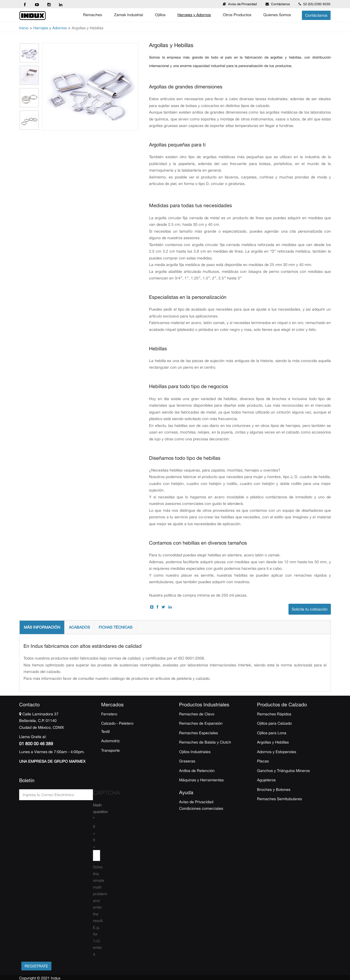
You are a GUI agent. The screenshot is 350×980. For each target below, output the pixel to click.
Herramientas (212, 780)
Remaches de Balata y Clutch (205, 742)
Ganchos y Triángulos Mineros (283, 771)
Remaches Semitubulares (279, 799)
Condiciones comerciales (201, 808)
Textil (105, 732)
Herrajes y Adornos (194, 15)
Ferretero (109, 714)
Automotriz (110, 741)
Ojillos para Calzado (274, 723)
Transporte (110, 750)
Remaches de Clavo (197, 714)
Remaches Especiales (199, 733)
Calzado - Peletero (117, 723)
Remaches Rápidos (274, 714)
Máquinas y (189, 780)
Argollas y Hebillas (273, 742)
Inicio (24, 28)
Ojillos (160, 15)
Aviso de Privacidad (242, 4)
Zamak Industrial (129, 15)
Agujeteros (266, 780)
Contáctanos (280, 4)
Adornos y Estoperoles (277, 752)
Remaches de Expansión (201, 723)
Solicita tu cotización (310, 609)
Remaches (93, 15)
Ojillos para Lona (272, 733)
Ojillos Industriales (195, 752)
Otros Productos (237, 15)
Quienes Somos (277, 15)
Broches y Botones (274, 790)
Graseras (187, 761)
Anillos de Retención (197, 771)
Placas (263, 761)
